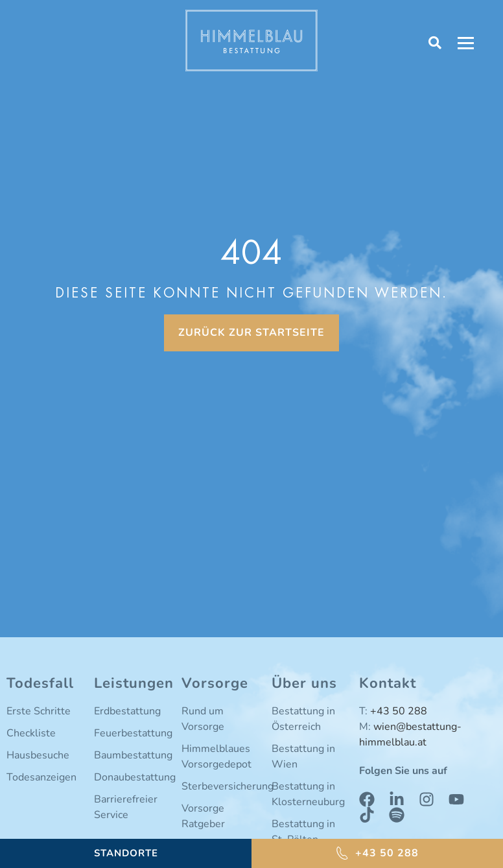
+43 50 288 (399, 711)
